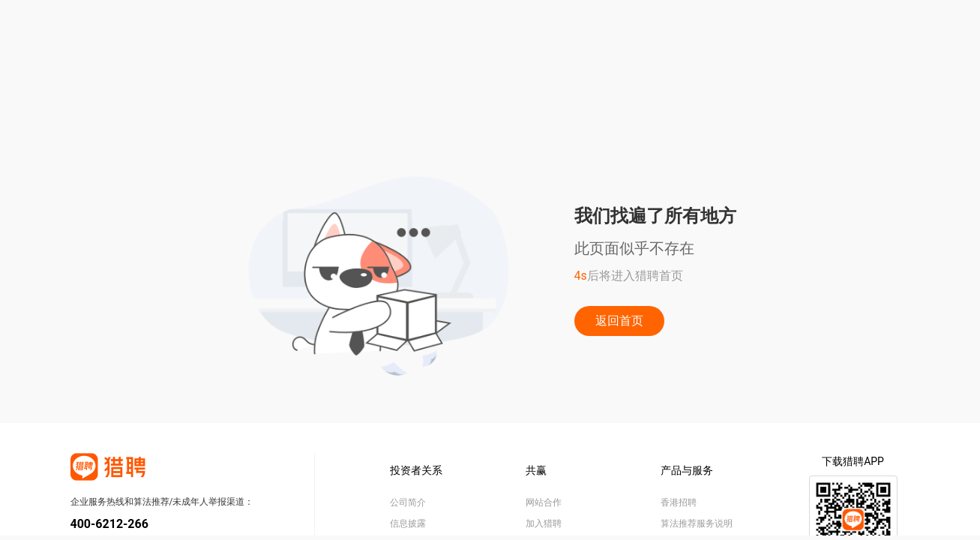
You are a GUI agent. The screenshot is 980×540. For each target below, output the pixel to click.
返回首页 (619, 321)
